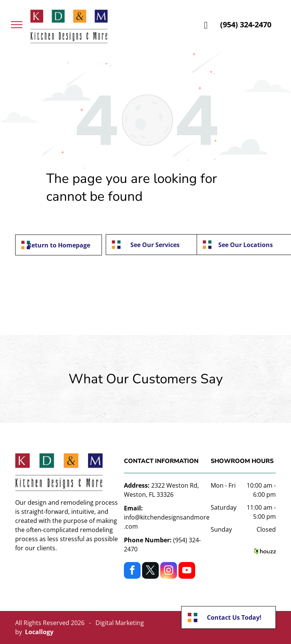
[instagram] (169, 571)
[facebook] (132, 571)
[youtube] (187, 571)
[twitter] (150, 571)
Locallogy (39, 632)
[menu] (17, 25)
